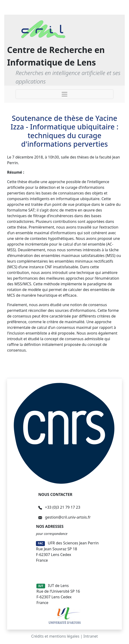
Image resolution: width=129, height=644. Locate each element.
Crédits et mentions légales (55, 636)
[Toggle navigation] (64, 94)
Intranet (91, 636)
